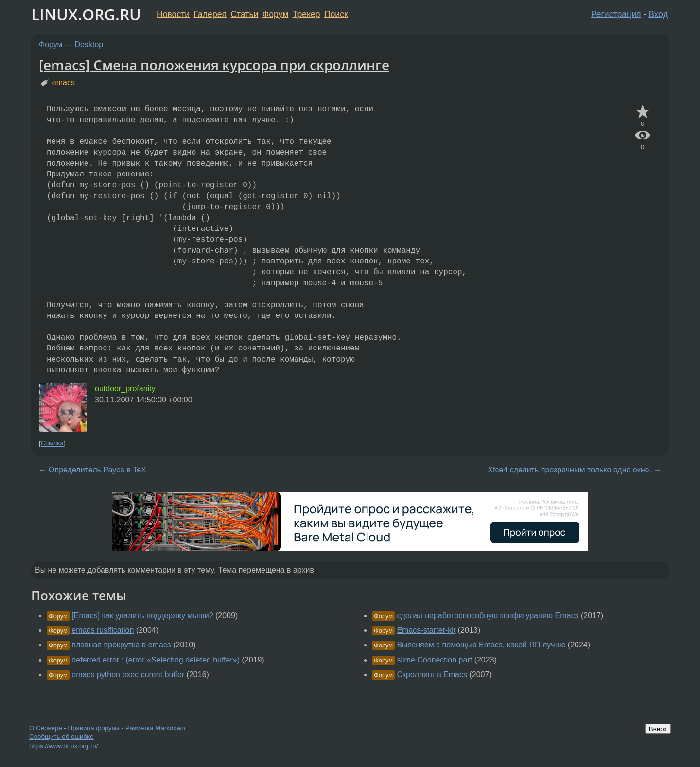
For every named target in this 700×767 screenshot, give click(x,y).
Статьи (244, 14)
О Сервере (46, 728)
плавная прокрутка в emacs (121, 645)
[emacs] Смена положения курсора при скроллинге (214, 65)
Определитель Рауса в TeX (97, 470)
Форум (275, 14)
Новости (173, 14)
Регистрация (616, 14)
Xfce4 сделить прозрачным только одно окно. (569, 470)
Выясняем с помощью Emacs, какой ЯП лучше (481, 645)
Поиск (336, 14)
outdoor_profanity (125, 389)
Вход (658, 14)
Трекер (306, 14)
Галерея (210, 14)
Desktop (89, 44)
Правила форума (94, 728)
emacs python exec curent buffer (128, 674)
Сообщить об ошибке (61, 737)
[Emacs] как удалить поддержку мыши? (142, 616)
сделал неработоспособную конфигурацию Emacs (488, 616)
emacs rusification (103, 630)
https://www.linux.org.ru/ (63, 746)
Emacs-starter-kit (426, 630)
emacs (63, 82)
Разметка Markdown (155, 728)
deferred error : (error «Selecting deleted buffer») (156, 660)
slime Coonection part (434, 660)
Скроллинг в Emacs (432, 674)
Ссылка (52, 444)
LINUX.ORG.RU (86, 14)
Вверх (658, 729)
